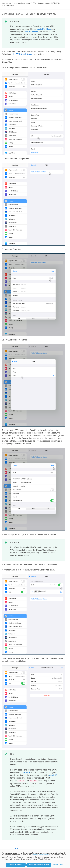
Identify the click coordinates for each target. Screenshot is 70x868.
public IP (53, 775)
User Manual (7, 3)
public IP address (44, 29)
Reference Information (22, 3)
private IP (26, 772)
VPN (34, 3)
